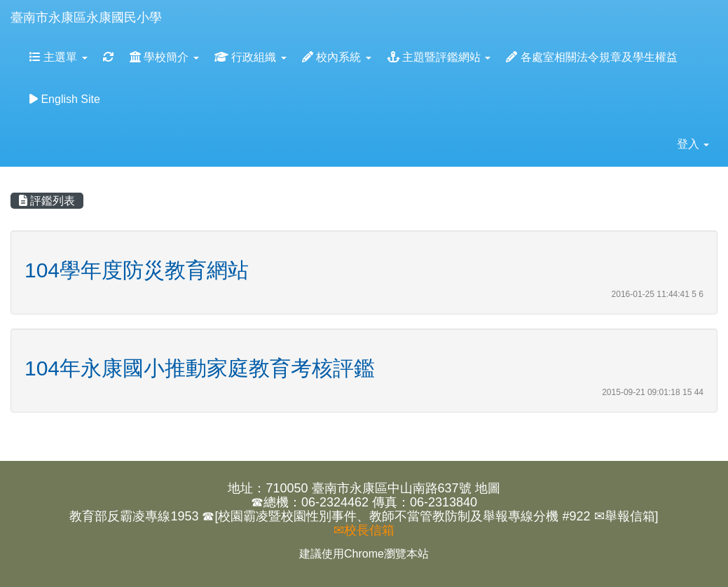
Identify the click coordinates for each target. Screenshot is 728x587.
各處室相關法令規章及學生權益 (591, 57)
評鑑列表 (47, 201)
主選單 (59, 57)
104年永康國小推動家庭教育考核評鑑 (200, 368)
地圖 (488, 488)
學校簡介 (164, 57)
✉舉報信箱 (625, 516)
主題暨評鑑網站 (439, 57)
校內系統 (337, 57)
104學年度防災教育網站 (137, 270)
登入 (693, 144)
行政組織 (250, 57)
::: (175, 5)
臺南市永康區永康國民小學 (86, 18)
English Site (65, 99)
